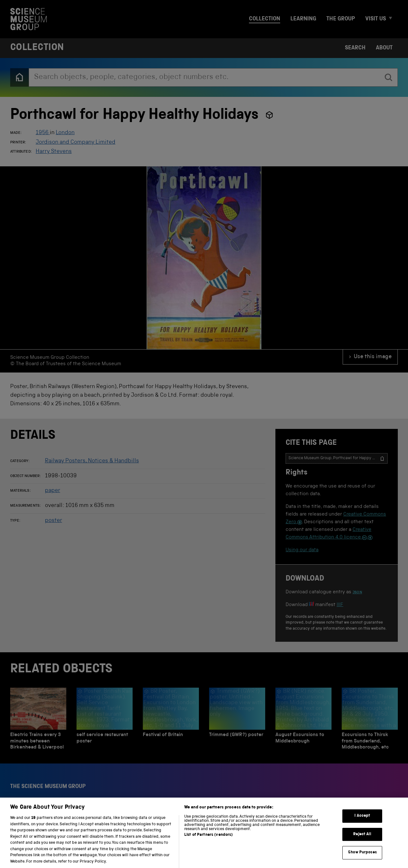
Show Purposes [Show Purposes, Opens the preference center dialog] (362, 860)
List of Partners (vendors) (208, 842)
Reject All (362, 841)
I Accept (362, 823)
